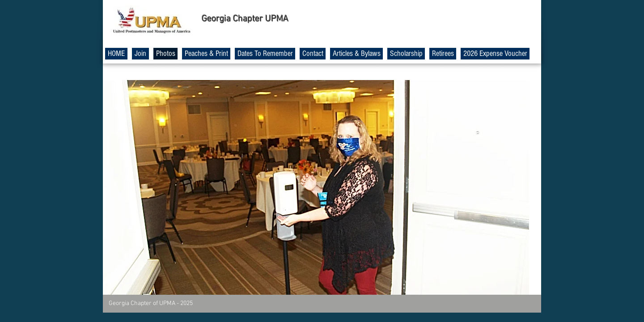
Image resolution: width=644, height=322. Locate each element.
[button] (316, 187)
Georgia (216, 19)
